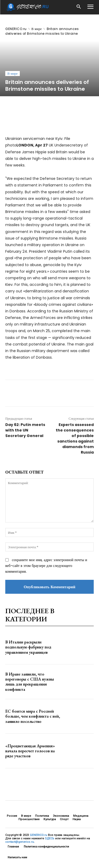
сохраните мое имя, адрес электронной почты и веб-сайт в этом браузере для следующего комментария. (46, 566)
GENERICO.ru (16, 29)
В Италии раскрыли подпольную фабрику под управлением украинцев (28, 647)
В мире (37, 29)
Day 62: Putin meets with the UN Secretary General (25, 430)
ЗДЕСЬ (50, 838)
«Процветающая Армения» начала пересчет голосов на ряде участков (30, 751)
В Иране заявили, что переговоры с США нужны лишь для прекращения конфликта (30, 682)
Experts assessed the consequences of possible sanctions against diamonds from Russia (75, 438)
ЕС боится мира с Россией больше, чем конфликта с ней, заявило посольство (33, 716)
